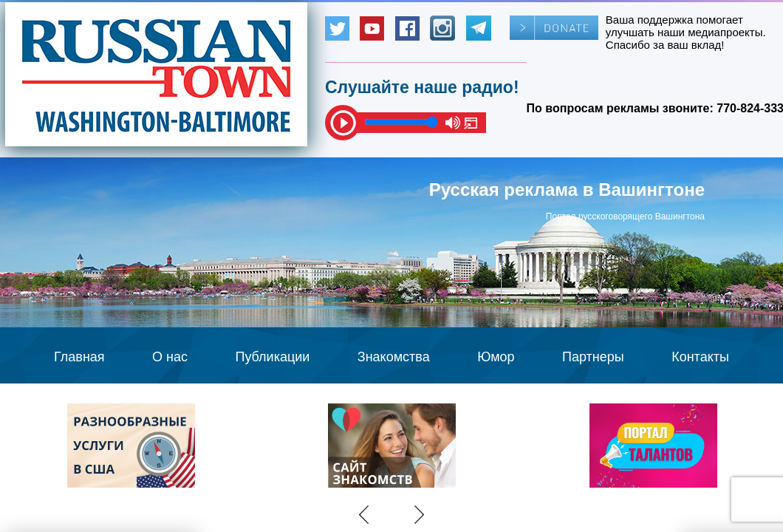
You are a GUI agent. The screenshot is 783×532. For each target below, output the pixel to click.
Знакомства (394, 357)
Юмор (496, 357)
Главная (79, 357)
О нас (170, 357)
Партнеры (593, 357)
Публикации (272, 357)
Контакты (700, 357)
